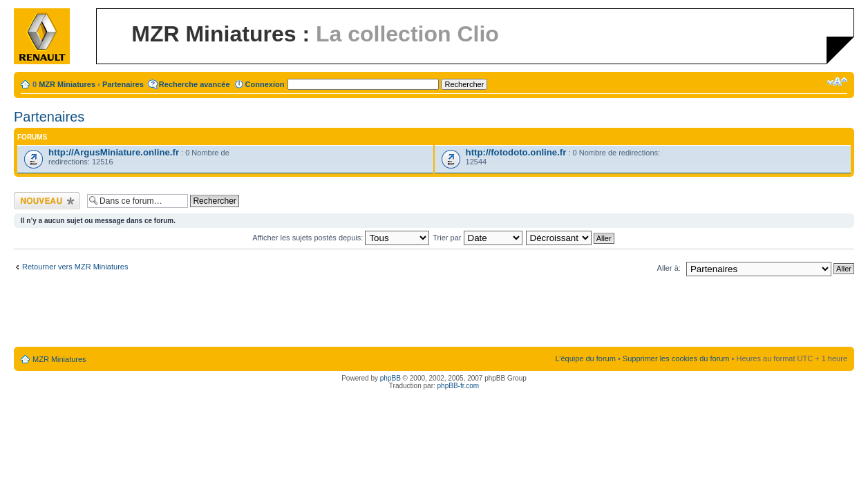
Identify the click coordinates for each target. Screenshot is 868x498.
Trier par (477, 238)
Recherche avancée (195, 84)
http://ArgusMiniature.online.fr (114, 152)
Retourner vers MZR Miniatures (75, 267)
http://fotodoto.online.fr (516, 152)
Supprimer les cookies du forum (676, 358)
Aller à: (669, 268)
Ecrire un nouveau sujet (47, 201)
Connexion (265, 84)
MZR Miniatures (67, 84)
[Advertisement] (434, 314)
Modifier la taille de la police (837, 82)
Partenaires (123, 84)
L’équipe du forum (585, 358)
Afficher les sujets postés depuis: (341, 238)
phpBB (390, 378)
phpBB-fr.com (459, 386)
